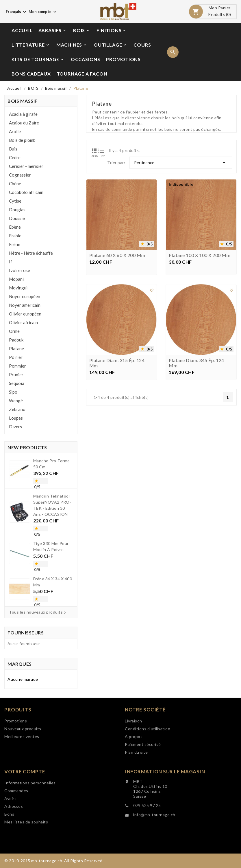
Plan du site (136, 787)
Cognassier (20, 175)
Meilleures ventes (22, 771)
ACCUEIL (22, 30)
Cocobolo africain (26, 192)
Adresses (14, 841)
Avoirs (10, 833)
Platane (16, 348)
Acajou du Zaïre (24, 123)
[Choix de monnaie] (43, 12)
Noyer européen (25, 296)
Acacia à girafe (23, 114)
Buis (13, 149)
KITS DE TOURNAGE (38, 59)
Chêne (15, 183)
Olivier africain (23, 322)
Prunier (16, 375)
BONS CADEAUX (31, 74)
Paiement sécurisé (143, 779)
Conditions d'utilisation (148, 763)
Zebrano (17, 409)
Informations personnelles (30, 817)
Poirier (16, 357)
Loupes (16, 418)
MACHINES (72, 45)
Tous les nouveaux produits (38, 612)
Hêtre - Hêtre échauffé (31, 253)
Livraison (134, 755)
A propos (134, 771)
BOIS (82, 30)
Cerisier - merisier (26, 166)
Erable (15, 236)
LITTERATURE (31, 45)
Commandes (16, 825)
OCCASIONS (86, 59)
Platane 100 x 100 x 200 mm (200, 257)
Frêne (15, 244)
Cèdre (15, 157)
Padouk (16, 340)
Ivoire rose (20, 270)
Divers (15, 427)
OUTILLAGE (110, 45)
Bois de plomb (22, 140)
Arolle (15, 131)
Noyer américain (25, 305)
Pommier (17, 366)
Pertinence (181, 163)
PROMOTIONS (123, 59)
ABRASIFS (53, 30)
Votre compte (25, 806)
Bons (9, 848)
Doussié (17, 218)
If (11, 262)
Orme (14, 331)
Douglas (17, 210)
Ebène (15, 227)
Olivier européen (25, 314)
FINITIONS (112, 30)
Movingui (18, 288)
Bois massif (23, 101)
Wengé (16, 401)
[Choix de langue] (16, 12)
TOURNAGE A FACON (82, 74)
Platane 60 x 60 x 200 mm (117, 257)
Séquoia (17, 383)
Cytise (15, 201)
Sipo (13, 392)
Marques (20, 664)
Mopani (16, 279)
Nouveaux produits (23, 763)
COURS (142, 45)
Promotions (16, 755)
